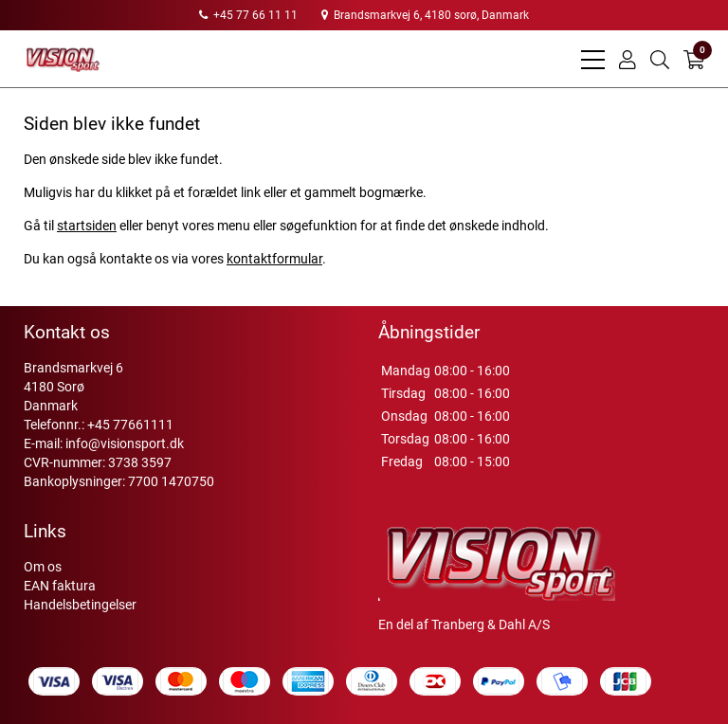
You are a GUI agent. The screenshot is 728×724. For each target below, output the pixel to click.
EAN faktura (60, 586)
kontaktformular (274, 259)
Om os (43, 567)
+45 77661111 (130, 425)
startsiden (87, 226)
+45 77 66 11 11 (248, 15)
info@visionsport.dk (125, 443)
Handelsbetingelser (80, 605)
